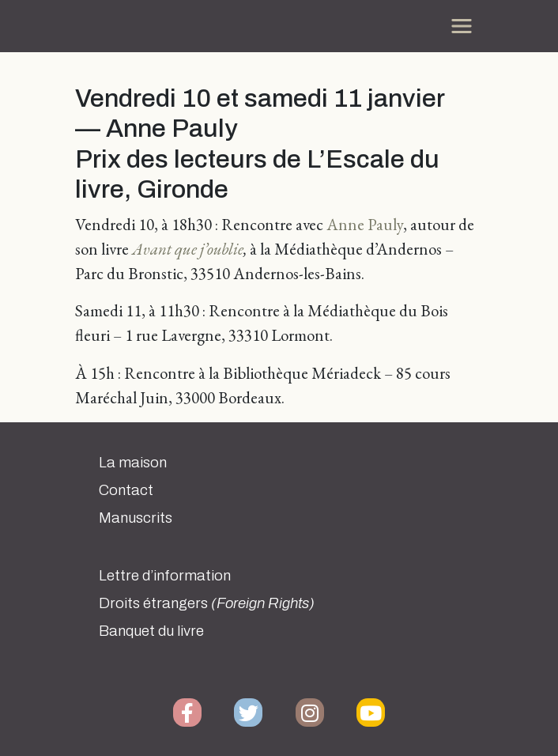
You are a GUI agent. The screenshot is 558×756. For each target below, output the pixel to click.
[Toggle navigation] (462, 26)
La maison (133, 463)
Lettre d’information (165, 576)
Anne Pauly (365, 224)
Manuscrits (136, 518)
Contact (126, 490)
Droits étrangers (207, 603)
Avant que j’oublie (188, 249)
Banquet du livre (151, 631)
